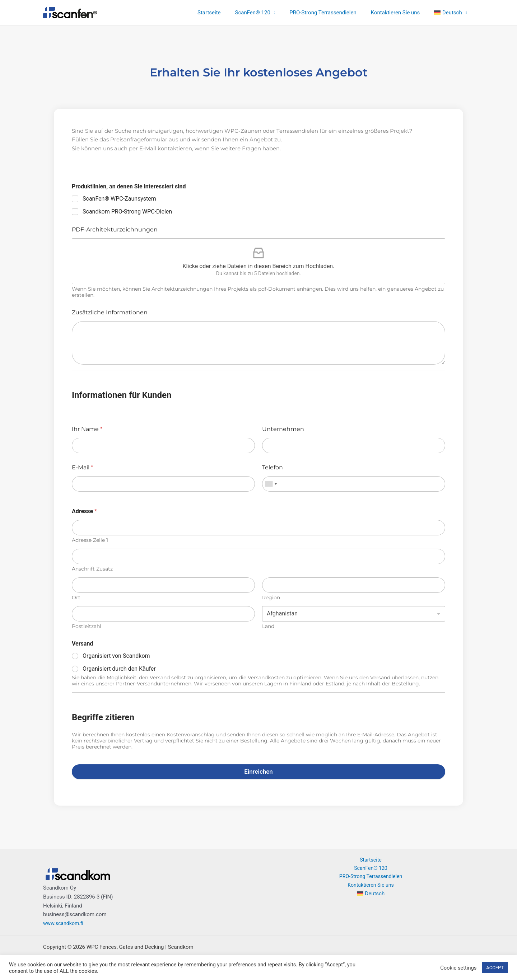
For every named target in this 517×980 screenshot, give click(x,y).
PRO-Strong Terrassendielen (332, 13)
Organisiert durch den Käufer (119, 669)
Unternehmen (283, 429)
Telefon (273, 467)
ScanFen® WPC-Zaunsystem (119, 199)
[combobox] (271, 484)
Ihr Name (87, 429)
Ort (76, 598)
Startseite (225, 13)
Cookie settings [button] (458, 968)
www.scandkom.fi (64, 923)
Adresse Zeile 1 (90, 540)
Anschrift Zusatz (92, 569)
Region (271, 598)
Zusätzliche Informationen (110, 312)
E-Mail (82, 467)
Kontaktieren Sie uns (401, 13)
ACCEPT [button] (495, 968)
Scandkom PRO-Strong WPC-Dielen (127, 212)
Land (268, 626)
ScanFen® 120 (265, 13)
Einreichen (258, 772)
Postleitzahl (87, 626)
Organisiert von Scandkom (116, 656)
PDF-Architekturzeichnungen (115, 229)
